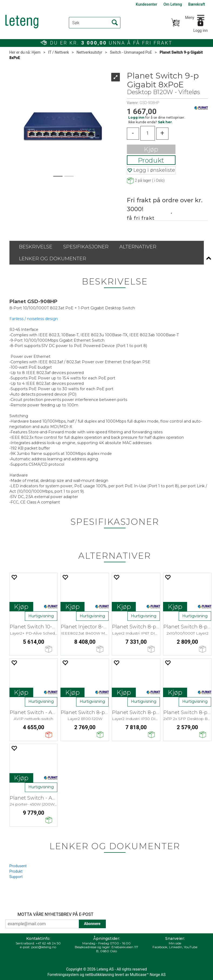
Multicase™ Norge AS (148, 975)
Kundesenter (146, 4)
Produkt (151, 160)
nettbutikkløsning (99, 975)
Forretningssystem (63, 975)
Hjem (36, 52)
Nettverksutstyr (89, 52)
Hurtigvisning (41, 616)
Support (16, 877)
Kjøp (151, 149)
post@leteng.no (44, 947)
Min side (175, 943)
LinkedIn (176, 947)
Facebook (160, 947)
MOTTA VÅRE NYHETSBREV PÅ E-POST (55, 914)
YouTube (191, 947)
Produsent (18, 866)
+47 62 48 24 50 (48, 943)
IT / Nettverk (58, 52)
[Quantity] (148, 133)
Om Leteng (173, 4)
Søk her (165, 122)
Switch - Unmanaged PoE (131, 52)
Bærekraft (197, 4)
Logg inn (201, 30)
